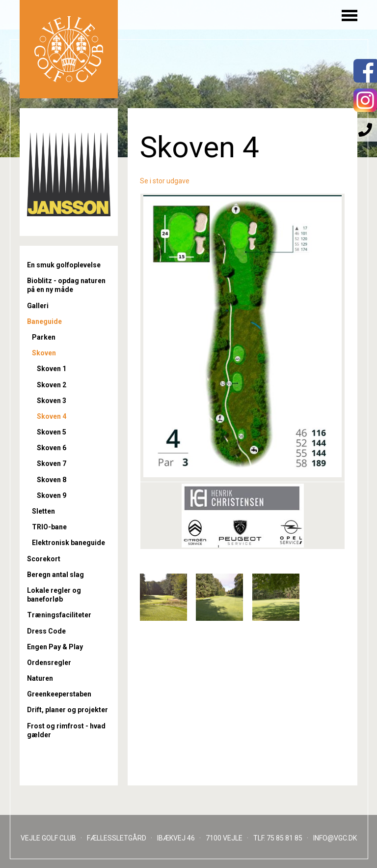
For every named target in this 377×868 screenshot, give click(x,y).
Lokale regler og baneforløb (54, 595)
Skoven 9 (52, 495)
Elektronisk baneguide (68, 543)
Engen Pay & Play (55, 647)
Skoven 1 (52, 369)
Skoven (44, 353)
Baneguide (44, 321)
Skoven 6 (52, 448)
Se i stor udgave (165, 181)
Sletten (43, 511)
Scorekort (44, 559)
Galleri (38, 306)
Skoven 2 (52, 385)
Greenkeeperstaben (59, 694)
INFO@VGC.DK (335, 838)
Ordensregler (49, 663)
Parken (44, 337)
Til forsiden (69, 49)
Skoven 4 (52, 416)
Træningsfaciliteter (59, 615)
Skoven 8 (52, 480)
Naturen (40, 678)
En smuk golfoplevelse (64, 265)
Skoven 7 (52, 463)
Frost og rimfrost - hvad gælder (66, 730)
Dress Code (46, 631)
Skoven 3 (52, 401)
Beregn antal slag (55, 575)
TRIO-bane (49, 527)
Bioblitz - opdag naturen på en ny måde (66, 285)
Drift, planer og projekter (67, 710)
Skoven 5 (52, 432)
